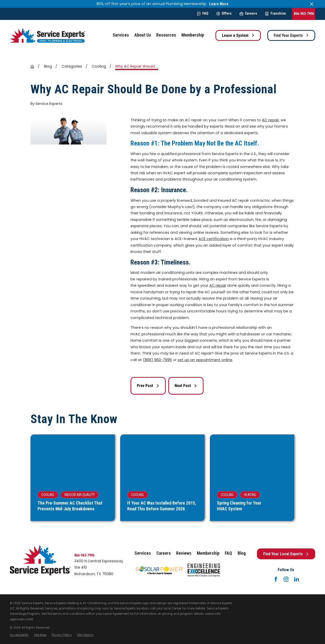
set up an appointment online (205, 360)
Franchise (275, 13)
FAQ (203, 13)
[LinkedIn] (297, 579)
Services (143, 553)
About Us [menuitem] (143, 35)
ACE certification (214, 239)
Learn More (219, 4)
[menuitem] (19, 635)
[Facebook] (276, 579)
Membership (208, 553)
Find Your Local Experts (286, 554)
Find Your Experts (291, 35)
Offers (224, 13)
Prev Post (148, 386)
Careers (248, 13)
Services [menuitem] (121, 35)
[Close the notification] (312, 4)
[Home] (48, 35)
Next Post (186, 386)
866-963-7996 (304, 14)
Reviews (184, 553)
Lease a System (238, 35)
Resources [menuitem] (166, 35)
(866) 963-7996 (157, 360)
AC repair (270, 120)
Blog (242, 553)
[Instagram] (286, 579)
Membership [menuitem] (193, 35)
